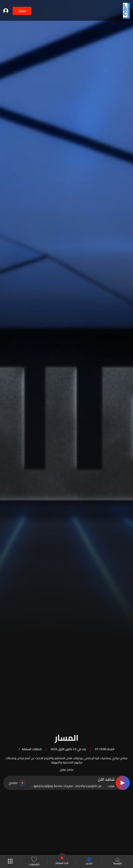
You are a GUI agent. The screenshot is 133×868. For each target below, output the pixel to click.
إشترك (22, 11)
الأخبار (89, 861)
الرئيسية (117, 862)
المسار (67, 737)
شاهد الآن (106, 780)
